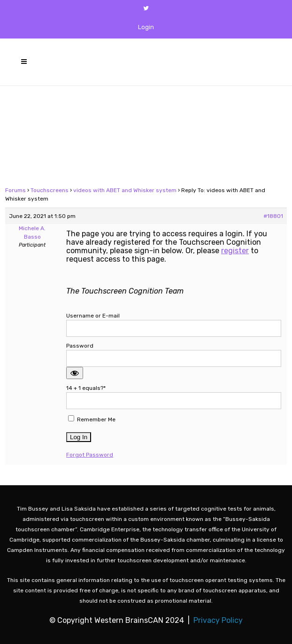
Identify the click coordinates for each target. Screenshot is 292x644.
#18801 (273, 216)
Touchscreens (50, 190)
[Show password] (75, 373)
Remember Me (92, 419)
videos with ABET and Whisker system (125, 190)
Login (146, 27)
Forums (15, 190)
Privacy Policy (218, 620)
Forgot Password (90, 455)
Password (80, 346)
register (235, 251)
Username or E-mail (93, 316)
